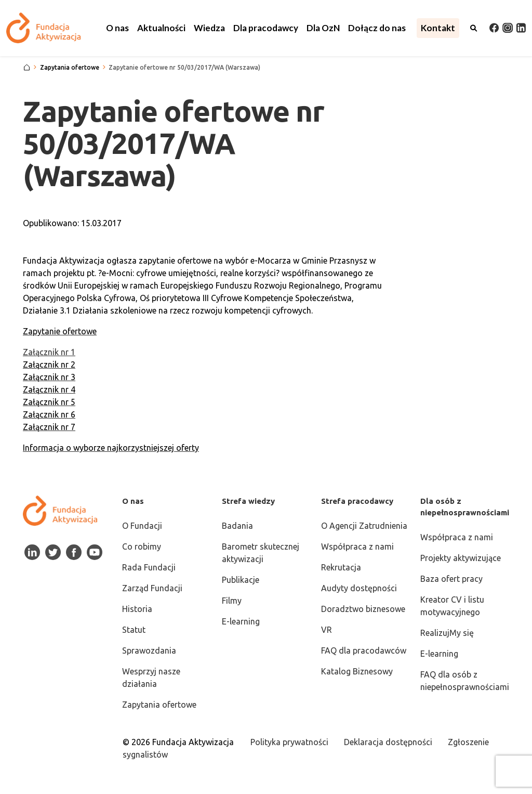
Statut (134, 630)
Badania (237, 526)
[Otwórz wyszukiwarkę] (474, 28)
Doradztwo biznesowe (363, 609)
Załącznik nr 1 (49, 352)
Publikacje (241, 580)
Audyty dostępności (359, 588)
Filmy (232, 601)
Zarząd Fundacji (152, 588)
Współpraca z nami (357, 546)
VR (327, 630)
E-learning (241, 621)
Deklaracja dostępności (388, 742)
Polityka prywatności (289, 742)
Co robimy (142, 546)
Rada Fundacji (149, 567)
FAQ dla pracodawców (364, 650)
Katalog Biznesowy (357, 671)
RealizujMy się (447, 633)
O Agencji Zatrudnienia (364, 526)
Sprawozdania (149, 650)
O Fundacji (142, 526)
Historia (137, 609)
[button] (117, 28)
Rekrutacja (341, 567)
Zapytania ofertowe (159, 705)
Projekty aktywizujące (461, 558)
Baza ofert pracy (451, 579)
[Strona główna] (27, 68)
